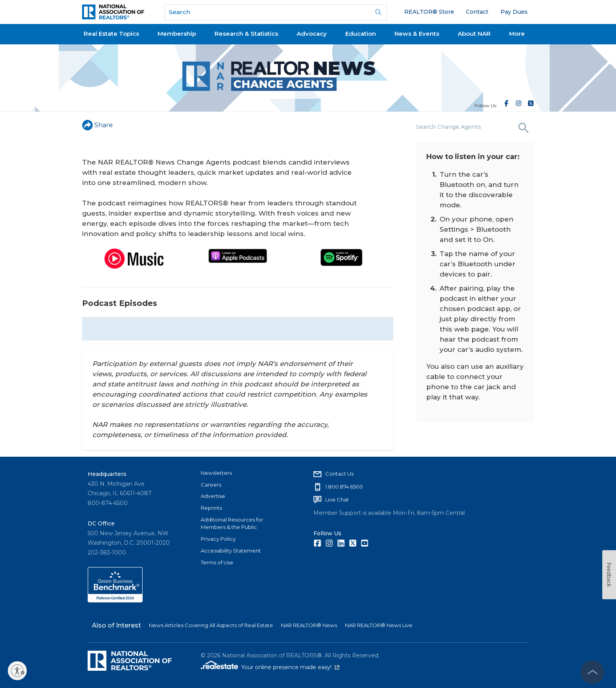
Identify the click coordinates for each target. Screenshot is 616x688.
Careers (211, 485)
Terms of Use (217, 562)
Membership (177, 34)
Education (361, 34)
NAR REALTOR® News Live (379, 625)
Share (97, 125)
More (517, 34)
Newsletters (216, 473)
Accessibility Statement (231, 551)
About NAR (474, 34)
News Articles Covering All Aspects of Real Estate (211, 625)
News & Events (417, 34)
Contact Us (339, 474)
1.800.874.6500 (344, 487)
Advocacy (312, 34)
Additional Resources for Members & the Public (232, 523)
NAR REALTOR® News (309, 625)
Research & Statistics (246, 34)
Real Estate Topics (111, 34)
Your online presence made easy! (290, 667)
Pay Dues (514, 12)
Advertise (213, 496)
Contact (477, 12)
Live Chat (337, 500)
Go (378, 12)
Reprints (211, 508)
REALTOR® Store (429, 12)
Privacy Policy (218, 539)
